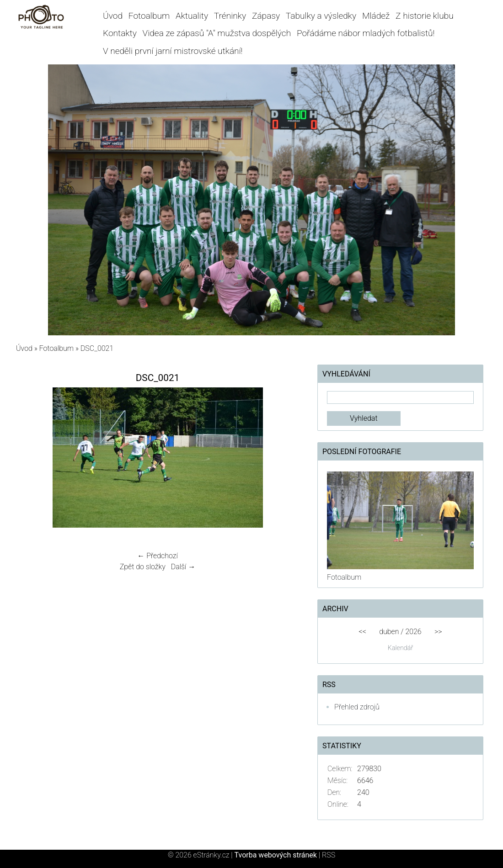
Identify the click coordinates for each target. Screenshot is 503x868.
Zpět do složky (143, 567)
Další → (183, 567)
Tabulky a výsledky (321, 16)
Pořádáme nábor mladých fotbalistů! (366, 33)
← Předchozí (157, 556)
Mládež (376, 16)
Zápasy (266, 16)
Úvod (113, 16)
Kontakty (120, 33)
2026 (413, 632)
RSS (329, 855)
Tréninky (230, 16)
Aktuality (192, 16)
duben (389, 632)
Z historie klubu (425, 16)
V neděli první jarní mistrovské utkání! (173, 51)
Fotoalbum (149, 16)
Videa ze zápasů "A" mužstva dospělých (217, 33)
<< (362, 632)
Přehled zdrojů (357, 707)
